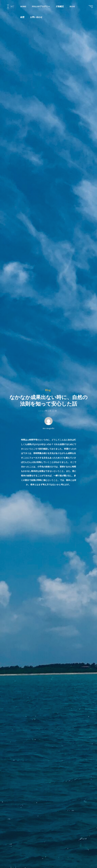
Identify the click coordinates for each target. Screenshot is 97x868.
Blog (48, 390)
